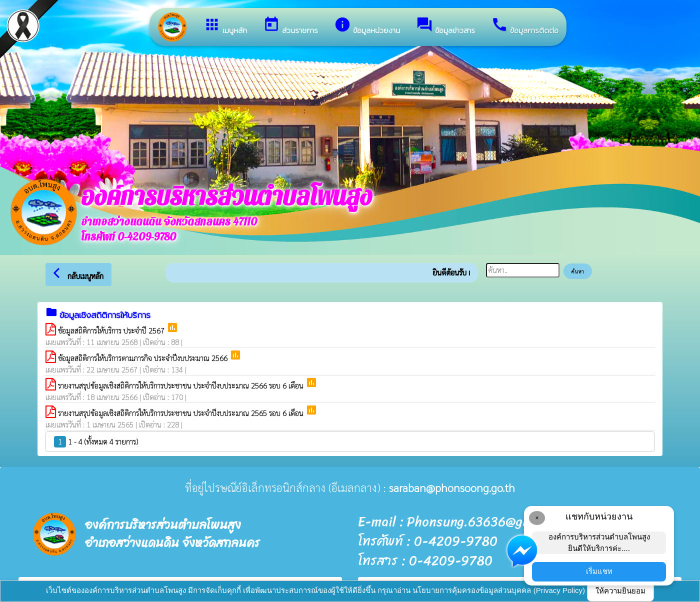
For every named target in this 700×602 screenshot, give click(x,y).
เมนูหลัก (225, 26)
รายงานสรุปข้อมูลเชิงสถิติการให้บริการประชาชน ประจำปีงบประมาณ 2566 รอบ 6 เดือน (182, 385)
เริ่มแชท (599, 571)
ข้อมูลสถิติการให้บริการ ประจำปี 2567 (112, 330)
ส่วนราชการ (290, 26)
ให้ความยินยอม (620, 591)
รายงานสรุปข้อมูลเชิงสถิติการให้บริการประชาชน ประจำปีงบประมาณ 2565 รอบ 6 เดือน (182, 413)
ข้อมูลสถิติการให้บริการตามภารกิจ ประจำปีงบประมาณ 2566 (144, 358)
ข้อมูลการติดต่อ (525, 26)
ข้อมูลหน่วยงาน (367, 26)
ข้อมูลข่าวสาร (445, 26)
